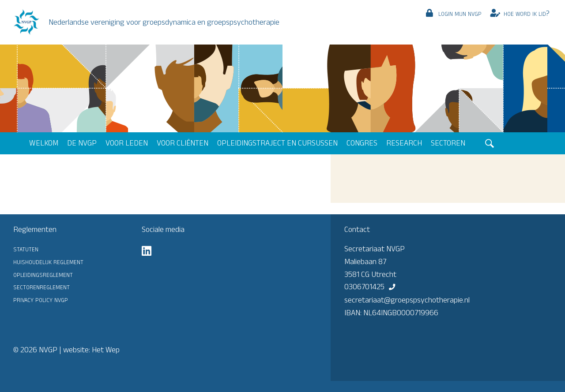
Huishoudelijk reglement (48, 261)
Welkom (44, 143)
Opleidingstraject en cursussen (277, 143)
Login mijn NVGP (460, 13)
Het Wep (106, 350)
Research (404, 143)
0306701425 (364, 287)
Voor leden (127, 143)
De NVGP (82, 143)
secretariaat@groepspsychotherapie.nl (407, 300)
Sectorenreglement (41, 287)
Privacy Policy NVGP (41, 299)
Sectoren (448, 143)
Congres (362, 143)
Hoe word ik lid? (527, 13)
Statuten (26, 249)
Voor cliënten (183, 143)
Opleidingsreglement (43, 274)
